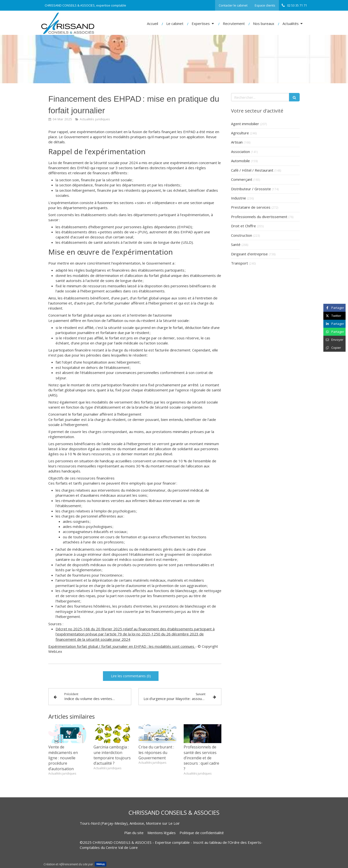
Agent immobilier (245, 124)
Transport (239, 263)
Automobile (240, 161)
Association (240, 152)
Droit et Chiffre (243, 226)
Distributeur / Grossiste (251, 189)
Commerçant (242, 179)
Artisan (237, 142)
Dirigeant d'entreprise (249, 254)
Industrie (239, 198)
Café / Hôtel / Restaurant (252, 170)
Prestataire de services (251, 207)
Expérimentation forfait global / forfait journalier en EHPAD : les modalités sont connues (122, 646)
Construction (242, 235)
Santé (236, 244)
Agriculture (240, 133)
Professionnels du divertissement (259, 217)
